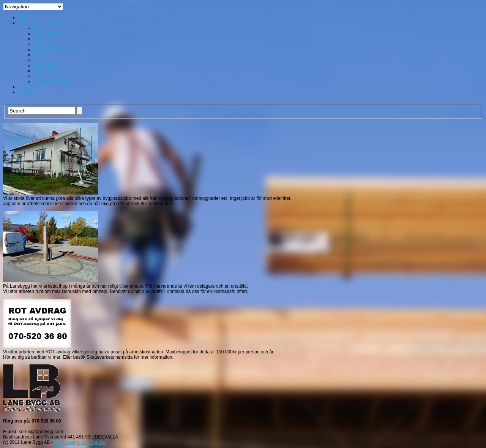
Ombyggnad (46, 39)
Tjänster (26, 87)
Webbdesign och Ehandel (80, 442)
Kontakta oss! (32, 92)
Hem (23, 17)
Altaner (41, 55)
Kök (37, 76)
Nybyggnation (47, 33)
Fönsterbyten (47, 60)
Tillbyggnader (47, 71)
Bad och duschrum (52, 49)
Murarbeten (45, 44)
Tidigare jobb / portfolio (41, 23)
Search (10, 102)
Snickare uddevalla (53, 81)
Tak (37, 28)
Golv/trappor (46, 65)
